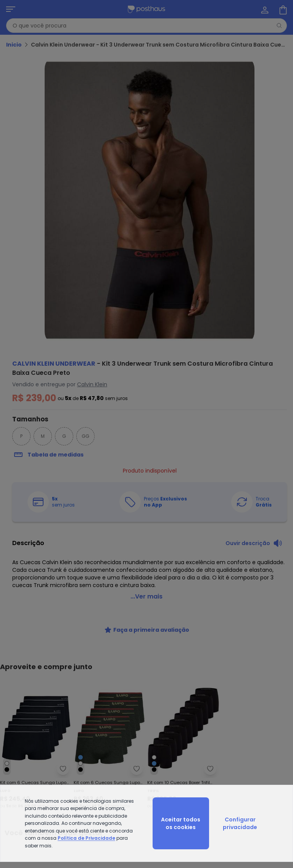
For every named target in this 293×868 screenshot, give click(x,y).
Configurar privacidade (240, 823)
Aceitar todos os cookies (181, 823)
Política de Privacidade (86, 838)
